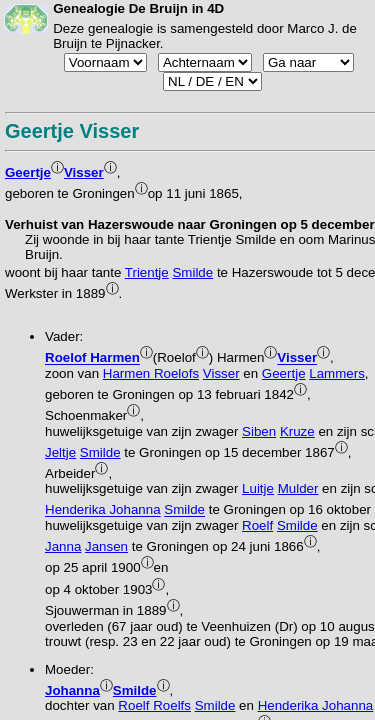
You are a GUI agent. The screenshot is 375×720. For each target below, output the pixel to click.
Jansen (106, 546)
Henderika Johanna (103, 510)
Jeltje (60, 452)
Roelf (257, 525)
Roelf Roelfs (154, 705)
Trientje (147, 272)
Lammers (337, 373)
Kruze (297, 431)
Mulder (298, 488)
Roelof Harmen (92, 358)
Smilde (192, 272)
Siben (259, 431)
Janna (63, 546)
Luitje (258, 488)
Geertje (28, 172)
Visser (84, 172)
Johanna (72, 690)
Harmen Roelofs (151, 373)
